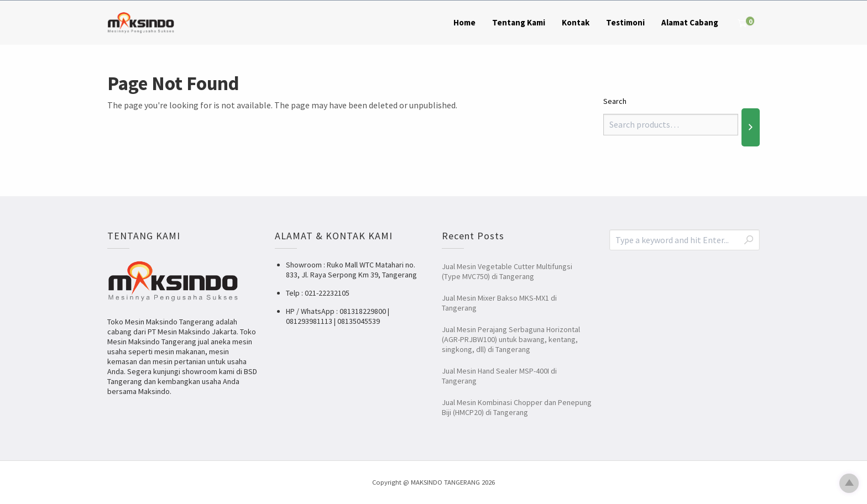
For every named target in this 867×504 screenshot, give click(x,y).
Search (615, 101)
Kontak (576, 22)
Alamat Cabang (690, 22)
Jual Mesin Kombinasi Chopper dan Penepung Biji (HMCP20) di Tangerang (517, 407)
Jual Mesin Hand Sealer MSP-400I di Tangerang (499, 376)
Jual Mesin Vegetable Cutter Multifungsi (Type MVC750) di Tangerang (507, 271)
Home (464, 22)
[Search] (751, 127)
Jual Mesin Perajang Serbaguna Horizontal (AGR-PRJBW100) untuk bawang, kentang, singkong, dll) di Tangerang (511, 339)
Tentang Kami (519, 22)
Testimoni (625, 22)
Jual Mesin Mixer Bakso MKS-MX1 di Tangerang (499, 303)
